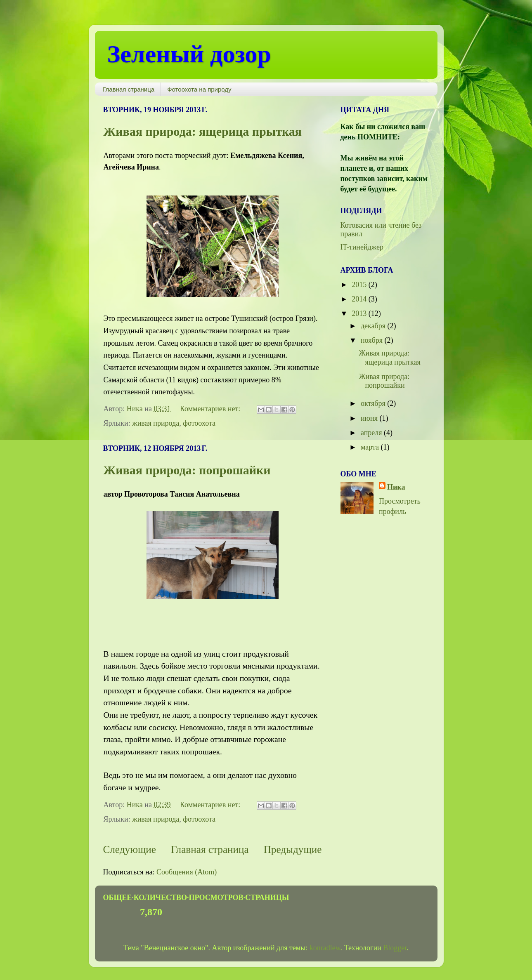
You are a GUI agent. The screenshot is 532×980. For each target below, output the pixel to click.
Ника (396, 487)
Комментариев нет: (211, 409)
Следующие (130, 849)
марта (371, 447)
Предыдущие (293, 849)
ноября (373, 340)
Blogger (395, 948)
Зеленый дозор (189, 54)
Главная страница (128, 89)
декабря (374, 326)
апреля (372, 433)
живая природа (156, 423)
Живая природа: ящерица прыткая (203, 131)
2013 (360, 313)
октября (374, 403)
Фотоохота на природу (199, 89)
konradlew (325, 948)
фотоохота (199, 423)
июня (370, 418)
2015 (360, 285)
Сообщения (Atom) (187, 872)
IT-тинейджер (362, 247)
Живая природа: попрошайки (187, 470)
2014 (360, 299)
